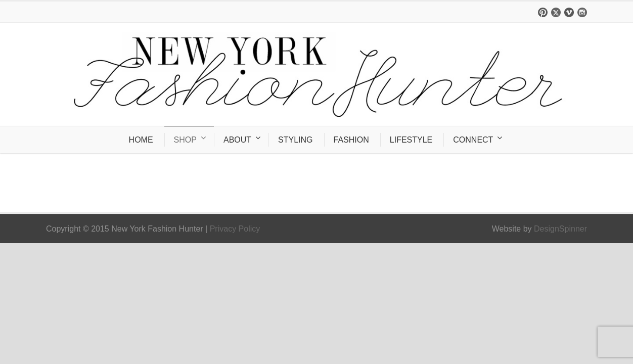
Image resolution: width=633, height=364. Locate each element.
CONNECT (473, 140)
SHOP (185, 140)
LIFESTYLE (411, 140)
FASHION (351, 140)
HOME (141, 140)
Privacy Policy (235, 229)
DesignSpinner (560, 229)
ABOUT (237, 140)
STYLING (295, 140)
